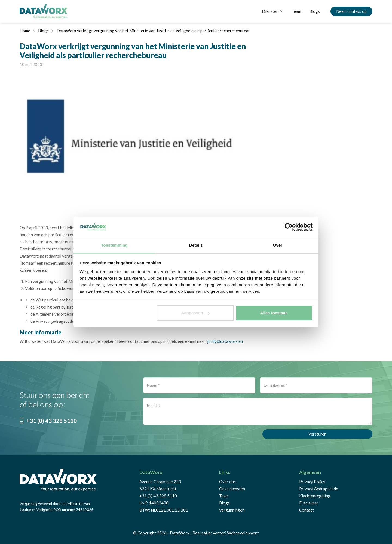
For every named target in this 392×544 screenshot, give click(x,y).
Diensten (270, 11)
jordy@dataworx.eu (225, 341)
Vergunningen (232, 510)
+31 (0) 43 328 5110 (48, 421)
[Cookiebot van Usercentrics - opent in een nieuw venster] (289, 227)
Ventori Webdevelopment (236, 533)
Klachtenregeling (315, 496)
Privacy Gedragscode (319, 489)
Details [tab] (196, 245)
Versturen (317, 434)
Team (296, 11)
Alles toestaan (274, 313)
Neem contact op (351, 11)
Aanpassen (195, 313)
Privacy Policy (312, 482)
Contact (307, 510)
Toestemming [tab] (114, 245)
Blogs (315, 11)
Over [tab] (278, 245)
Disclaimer (309, 503)
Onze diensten (232, 489)
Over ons (227, 482)
